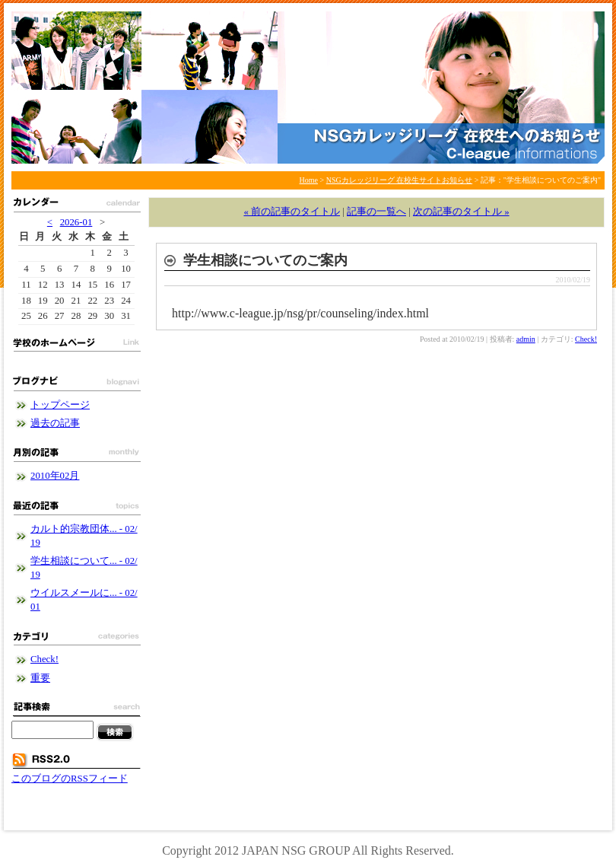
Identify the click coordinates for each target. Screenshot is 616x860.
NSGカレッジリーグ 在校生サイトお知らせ (400, 180)
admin (526, 339)
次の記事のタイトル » (461, 212)
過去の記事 (55, 423)
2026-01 (76, 222)
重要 (40, 678)
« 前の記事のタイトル (292, 212)
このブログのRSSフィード (70, 779)
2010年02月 (55, 476)
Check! (586, 339)
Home (309, 180)
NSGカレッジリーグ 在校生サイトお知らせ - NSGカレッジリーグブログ (308, 88)
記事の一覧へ (376, 212)
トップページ (60, 405)
